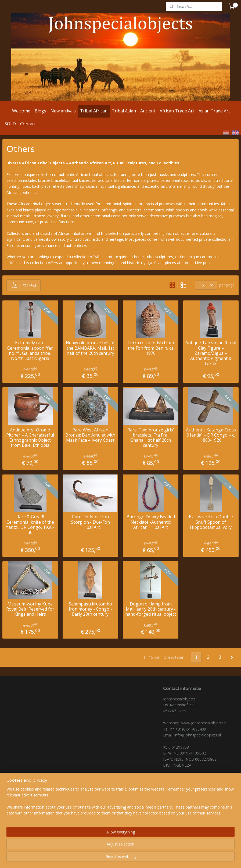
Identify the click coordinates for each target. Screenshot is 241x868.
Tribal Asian (124, 111)
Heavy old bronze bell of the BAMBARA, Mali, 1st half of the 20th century (90, 348)
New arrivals (63, 111)
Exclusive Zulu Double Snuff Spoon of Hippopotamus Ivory (211, 522)
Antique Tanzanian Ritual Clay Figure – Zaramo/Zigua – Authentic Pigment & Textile (211, 353)
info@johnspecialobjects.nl (198, 735)
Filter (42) (24, 285)
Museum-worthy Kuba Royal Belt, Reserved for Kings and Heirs (30, 609)
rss (114, 858)
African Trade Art (177, 111)
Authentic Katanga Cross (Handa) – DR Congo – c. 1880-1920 (211, 435)
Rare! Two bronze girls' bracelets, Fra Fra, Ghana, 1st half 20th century (151, 438)
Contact (28, 124)
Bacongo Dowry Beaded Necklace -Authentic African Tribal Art (151, 522)
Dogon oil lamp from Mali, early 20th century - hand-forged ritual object (151, 609)
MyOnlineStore (183, 858)
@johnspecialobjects (31, 807)
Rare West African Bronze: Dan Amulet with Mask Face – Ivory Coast (90, 435)
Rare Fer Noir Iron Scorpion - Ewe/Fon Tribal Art (90, 522)
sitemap (103, 858)
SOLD (10, 124)
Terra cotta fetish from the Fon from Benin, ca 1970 (151, 348)
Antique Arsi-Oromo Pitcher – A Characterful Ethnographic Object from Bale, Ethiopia (30, 438)
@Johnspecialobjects (31, 800)
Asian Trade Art (214, 111)
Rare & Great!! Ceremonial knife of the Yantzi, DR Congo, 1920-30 (30, 525)
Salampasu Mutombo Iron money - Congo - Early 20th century (90, 609)
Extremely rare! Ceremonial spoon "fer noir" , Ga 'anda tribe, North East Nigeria (30, 351)
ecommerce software (136, 858)
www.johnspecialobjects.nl (204, 723)
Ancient (148, 111)
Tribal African (94, 111)
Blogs (40, 111)
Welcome (21, 111)
